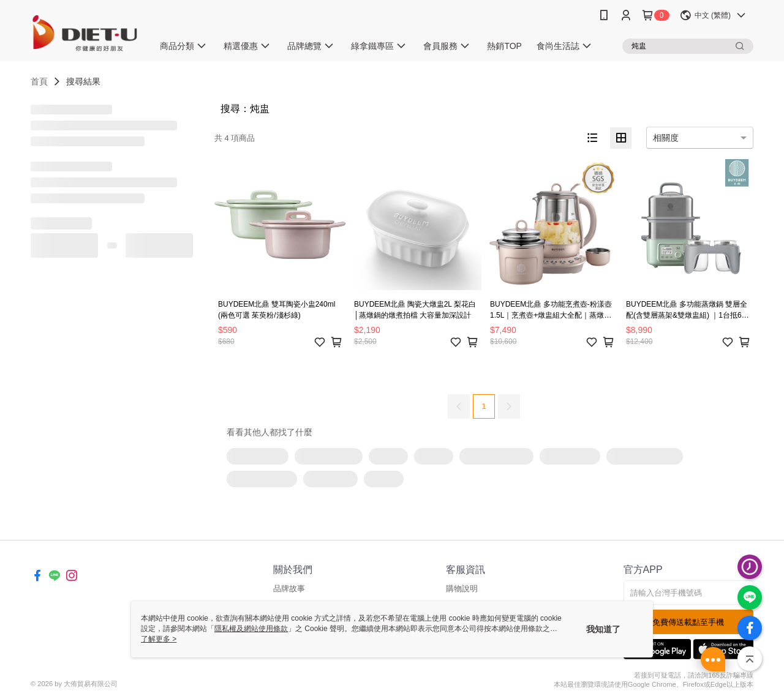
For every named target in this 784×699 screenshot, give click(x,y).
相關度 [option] (666, 138)
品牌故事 (289, 589)
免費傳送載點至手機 (688, 622)
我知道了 (603, 629)
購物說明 (462, 589)
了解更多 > (159, 639)
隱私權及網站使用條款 (251, 629)
